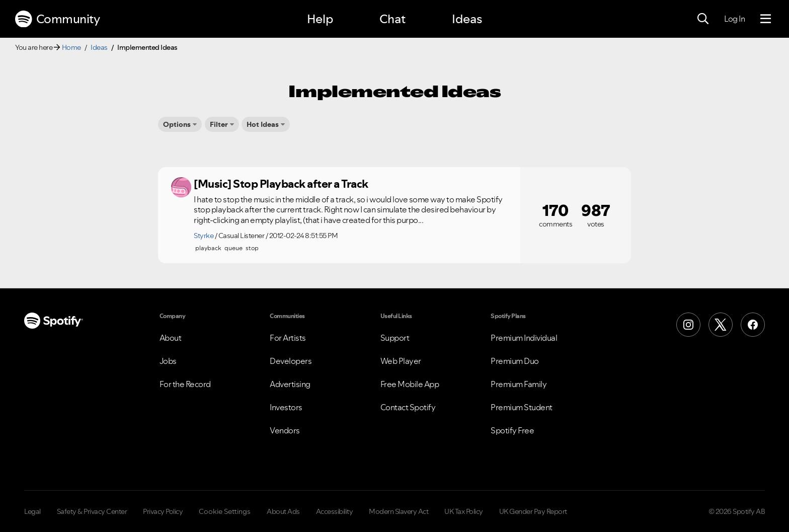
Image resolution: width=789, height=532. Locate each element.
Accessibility (335, 511)
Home (71, 47)
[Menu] (766, 19)
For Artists (288, 338)
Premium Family (519, 384)
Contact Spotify (408, 407)
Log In (734, 19)
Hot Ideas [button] (263, 124)
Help (320, 19)
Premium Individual (524, 338)
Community (57, 19)
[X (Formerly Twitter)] (721, 325)
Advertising (290, 384)
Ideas (467, 19)
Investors (286, 407)
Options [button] (177, 124)
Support (395, 338)
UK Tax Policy (464, 511)
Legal (32, 511)
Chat (392, 19)
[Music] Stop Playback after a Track (281, 184)
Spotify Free (512, 430)
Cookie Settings (225, 511)
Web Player (401, 361)
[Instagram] (688, 325)
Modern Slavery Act (399, 511)
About (171, 338)
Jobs (168, 361)
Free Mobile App (410, 384)
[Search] (703, 19)
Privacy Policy (163, 511)
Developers (291, 361)
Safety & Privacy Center (92, 511)
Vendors (285, 430)
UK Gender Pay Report (533, 511)
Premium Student (522, 407)
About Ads (283, 511)
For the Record (185, 384)
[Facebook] (753, 325)
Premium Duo (515, 361)
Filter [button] (219, 124)
